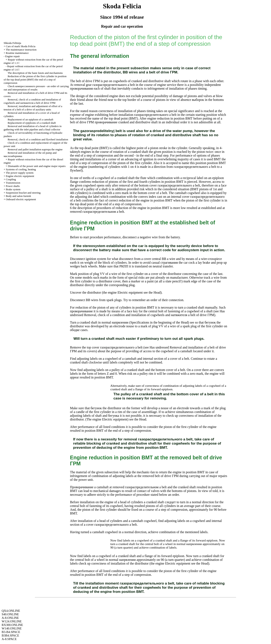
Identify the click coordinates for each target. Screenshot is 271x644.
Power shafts (13, 186)
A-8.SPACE (9, 639)
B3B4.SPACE (10, 635)
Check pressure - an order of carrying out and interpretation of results (36, 88)
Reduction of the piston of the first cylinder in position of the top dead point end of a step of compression (35, 80)
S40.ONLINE (10, 614)
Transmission (13, 183)
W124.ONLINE (12, 621)
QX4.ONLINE (11, 611)
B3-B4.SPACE (11, 632)
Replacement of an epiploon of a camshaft (30, 119)
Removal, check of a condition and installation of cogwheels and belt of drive (32, 101)
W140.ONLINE (12, 628)
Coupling (11, 179)
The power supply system (20, 173)
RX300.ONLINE (12, 625)
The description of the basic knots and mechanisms (35, 73)
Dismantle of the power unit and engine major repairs (37, 166)
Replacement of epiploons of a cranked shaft (32, 123)
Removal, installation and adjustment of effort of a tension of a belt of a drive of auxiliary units (33, 108)
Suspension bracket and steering (23, 193)
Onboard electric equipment (21, 199)
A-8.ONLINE (10, 618)
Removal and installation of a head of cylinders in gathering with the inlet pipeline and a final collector (32, 128)
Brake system (13, 189)
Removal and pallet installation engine (35, 149)
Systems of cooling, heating (21, 169)
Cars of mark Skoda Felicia (21, 46)
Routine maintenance (17, 53)
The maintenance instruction (21, 50)
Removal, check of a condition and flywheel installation (38, 139)
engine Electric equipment (125, 292)
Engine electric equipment (20, 176)
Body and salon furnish (18, 196)
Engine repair (12, 56)
